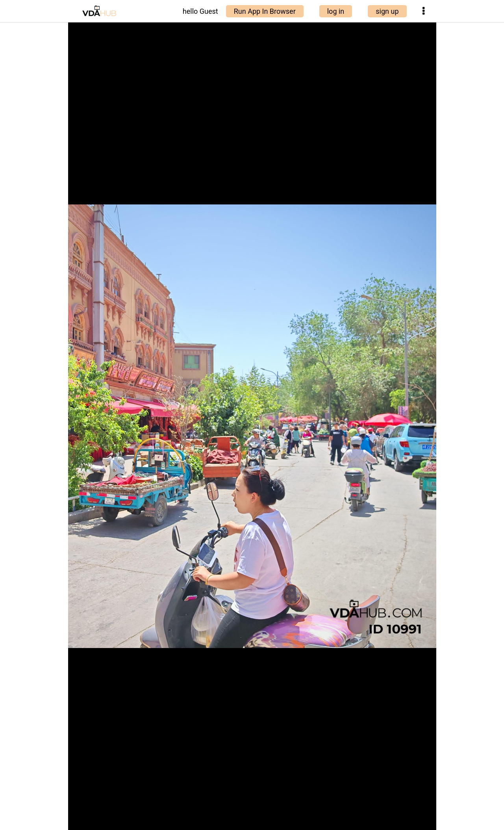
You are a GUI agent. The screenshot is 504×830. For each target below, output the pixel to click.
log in (336, 11)
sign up (387, 11)
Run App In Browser (265, 11)
